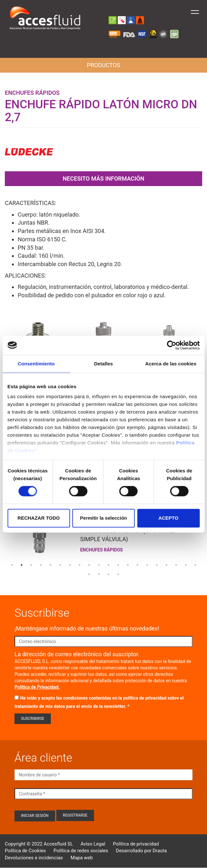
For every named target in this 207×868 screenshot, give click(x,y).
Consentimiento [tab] (36, 364)
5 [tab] (51, 565)
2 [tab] (22, 565)
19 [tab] (186, 565)
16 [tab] (157, 565)
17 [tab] (166, 565)
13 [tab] (128, 565)
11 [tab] (108, 565)
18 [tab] (176, 565)
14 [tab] (137, 565)
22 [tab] (99, 574)
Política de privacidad (136, 844)
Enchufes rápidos (32, 93)
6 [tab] (60, 565)
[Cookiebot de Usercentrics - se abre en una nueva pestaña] (171, 345)
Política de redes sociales (81, 851)
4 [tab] (41, 565)
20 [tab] (195, 565)
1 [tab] (12, 565)
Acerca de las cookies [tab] (171, 364)
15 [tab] (147, 565)
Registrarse (75, 815)
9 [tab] (89, 565)
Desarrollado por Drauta (141, 851)
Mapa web (82, 858)
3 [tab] (31, 565)
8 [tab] (80, 565)
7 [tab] (70, 565)
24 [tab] (118, 574)
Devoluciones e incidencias (34, 858)
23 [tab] (108, 574)
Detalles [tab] (103, 364)
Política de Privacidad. (37, 687)
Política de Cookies (25, 851)
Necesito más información (103, 179)
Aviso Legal (93, 844)
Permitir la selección (104, 518)
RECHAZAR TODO (38, 518)
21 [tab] (89, 574)
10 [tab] (99, 565)
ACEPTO (168, 518)
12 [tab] (118, 565)
